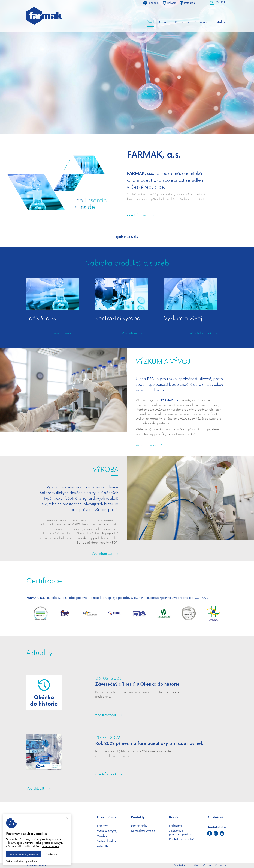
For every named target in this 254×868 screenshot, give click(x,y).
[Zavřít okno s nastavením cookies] (67, 819)
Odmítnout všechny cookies (21, 861)
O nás (164, 22)
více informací (137, 216)
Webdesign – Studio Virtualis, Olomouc (201, 866)
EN (217, 3)
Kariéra (201, 22)
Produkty (182, 22)
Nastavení (52, 854)
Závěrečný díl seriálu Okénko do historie (137, 684)
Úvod (150, 22)
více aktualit (35, 789)
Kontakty (219, 22)
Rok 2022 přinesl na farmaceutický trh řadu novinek (149, 744)
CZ (212, 3)
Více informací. (51, 846)
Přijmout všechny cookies (24, 854)
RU (223, 3)
